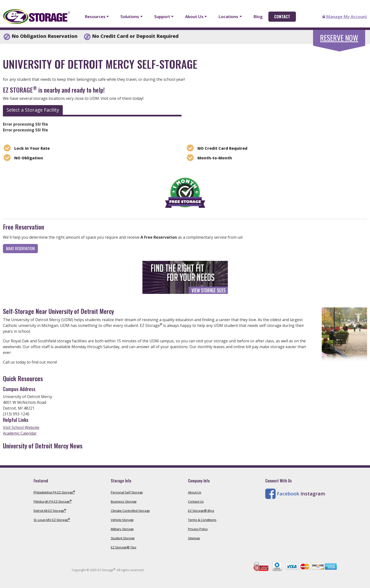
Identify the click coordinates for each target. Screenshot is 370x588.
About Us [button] (194, 17)
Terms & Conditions (202, 520)
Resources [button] (95, 17)
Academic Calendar (20, 433)
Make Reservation (20, 249)
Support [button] (162, 17)
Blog (258, 17)
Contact (282, 17)
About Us (195, 492)
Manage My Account (345, 17)
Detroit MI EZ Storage (50, 511)
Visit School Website (21, 427)
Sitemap (194, 538)
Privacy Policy (198, 529)
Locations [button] (228, 17)
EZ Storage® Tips (124, 547)
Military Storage (122, 529)
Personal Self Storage (127, 492)
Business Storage (124, 501)
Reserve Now (339, 38)
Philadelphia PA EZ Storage (54, 492)
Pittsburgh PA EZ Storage (53, 501)
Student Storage (123, 538)
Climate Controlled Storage (130, 511)
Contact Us (196, 501)
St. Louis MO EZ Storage (52, 520)
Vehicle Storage (122, 520)
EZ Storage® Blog (201, 511)
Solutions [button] (130, 17)
